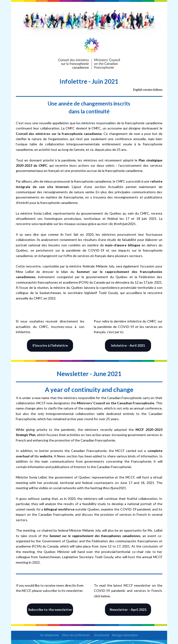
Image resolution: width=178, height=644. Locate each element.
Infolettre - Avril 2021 (128, 345)
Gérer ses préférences (76, 635)
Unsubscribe (102, 635)
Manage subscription (125, 635)
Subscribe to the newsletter (50, 609)
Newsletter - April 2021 (128, 609)
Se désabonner (50, 635)
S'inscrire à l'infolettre (50, 345)
